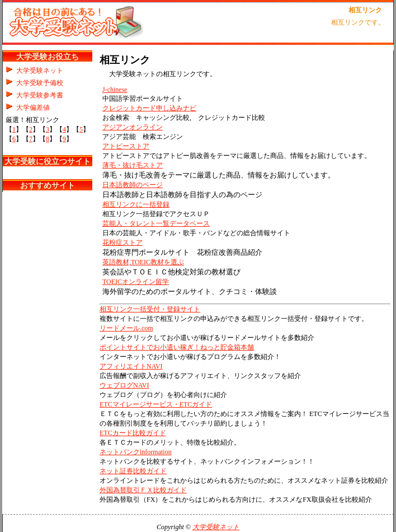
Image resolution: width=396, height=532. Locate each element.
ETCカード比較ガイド (133, 433)
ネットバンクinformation (136, 452)
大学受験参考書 (40, 95)
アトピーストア (126, 146)
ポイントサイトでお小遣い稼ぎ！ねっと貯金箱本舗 (177, 347)
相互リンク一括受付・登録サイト (150, 309)
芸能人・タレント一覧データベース (156, 223)
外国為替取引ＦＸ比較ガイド (143, 490)
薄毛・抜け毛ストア (133, 165)
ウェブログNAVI (124, 385)
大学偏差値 (33, 108)
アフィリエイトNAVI (131, 366)
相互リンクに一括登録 (136, 204)
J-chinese (115, 90)
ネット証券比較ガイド (133, 471)
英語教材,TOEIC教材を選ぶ (143, 262)
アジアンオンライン (133, 127)
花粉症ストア (122, 242)
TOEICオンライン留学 (136, 282)
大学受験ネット (40, 71)
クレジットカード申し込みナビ (149, 108)
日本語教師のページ (133, 185)
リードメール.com (126, 328)
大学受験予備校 (40, 83)
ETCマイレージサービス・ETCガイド (156, 404)
